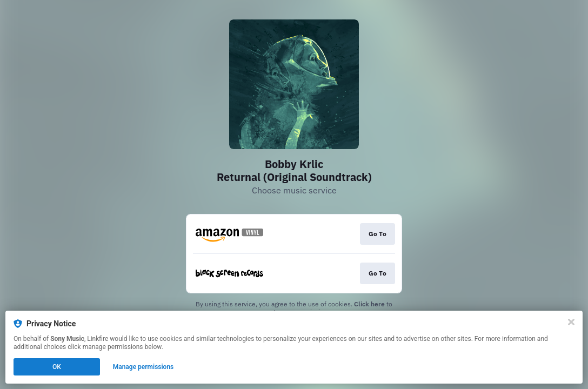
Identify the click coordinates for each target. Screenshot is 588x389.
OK (57, 367)
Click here (369, 304)
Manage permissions (143, 367)
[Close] (571, 322)
